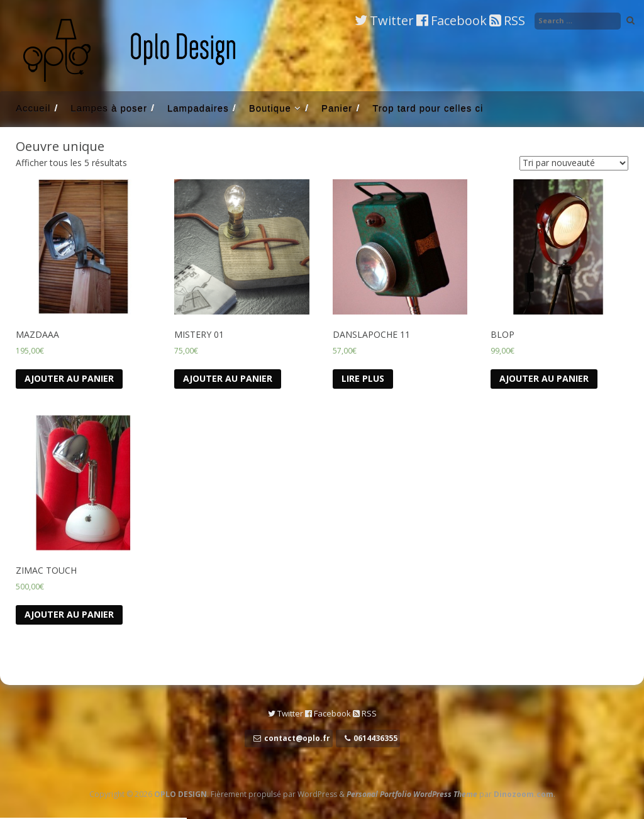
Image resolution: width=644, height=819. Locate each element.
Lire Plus (363, 378)
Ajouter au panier (69, 378)
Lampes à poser (109, 108)
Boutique (270, 108)
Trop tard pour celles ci (428, 108)
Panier (337, 108)
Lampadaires (198, 108)
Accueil (33, 108)
